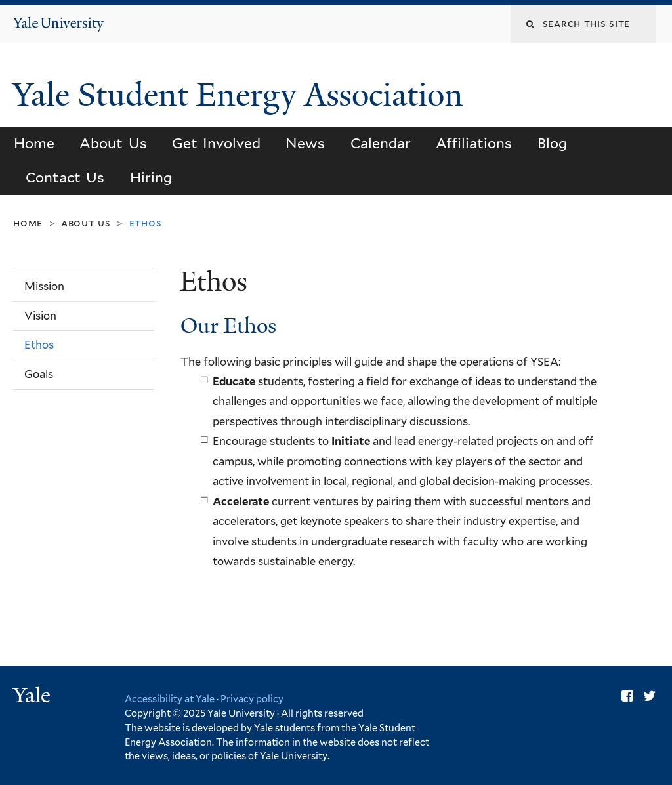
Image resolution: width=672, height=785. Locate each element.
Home (34, 143)
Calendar (381, 143)
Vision (40, 316)
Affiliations (474, 143)
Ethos (39, 345)
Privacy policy (252, 699)
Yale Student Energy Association (242, 95)
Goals (39, 374)
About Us (113, 143)
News (305, 143)
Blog (552, 143)
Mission (44, 286)
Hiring (151, 178)
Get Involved (216, 143)
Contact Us (65, 178)
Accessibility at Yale (170, 699)
